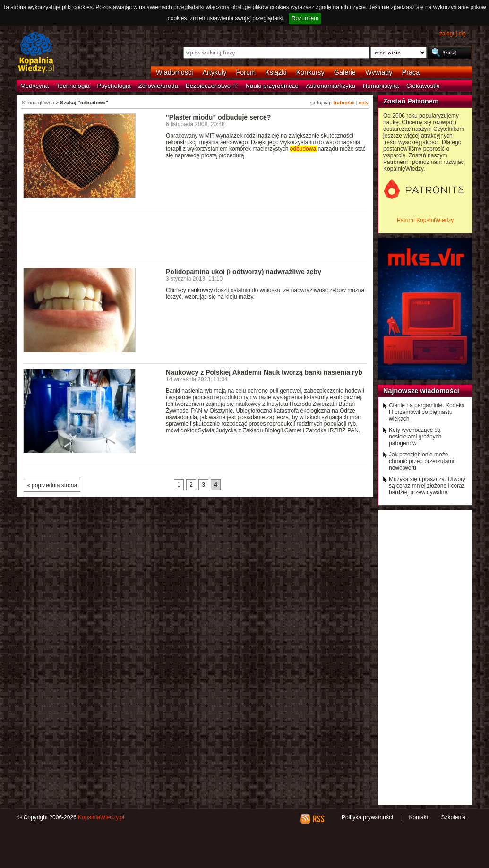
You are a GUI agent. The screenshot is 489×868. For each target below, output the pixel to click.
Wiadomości (174, 72)
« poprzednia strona (52, 485)
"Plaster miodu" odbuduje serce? (218, 117)
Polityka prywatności (367, 817)
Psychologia (114, 86)
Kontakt (418, 817)
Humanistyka (381, 86)
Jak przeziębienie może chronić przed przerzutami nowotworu (421, 461)
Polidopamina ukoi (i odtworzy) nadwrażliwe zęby (244, 272)
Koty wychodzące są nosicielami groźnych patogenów (415, 437)
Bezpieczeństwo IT (212, 86)
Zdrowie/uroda (158, 86)
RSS (318, 819)
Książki (276, 72)
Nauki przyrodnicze (272, 86)
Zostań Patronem (411, 101)
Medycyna (34, 86)
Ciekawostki (423, 86)
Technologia (73, 86)
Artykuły (214, 72)
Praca (411, 72)
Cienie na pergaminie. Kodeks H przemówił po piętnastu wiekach (427, 412)
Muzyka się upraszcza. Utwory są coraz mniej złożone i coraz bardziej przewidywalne (427, 486)
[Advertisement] (195, 235)
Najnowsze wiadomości (421, 391)
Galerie (345, 72)
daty (364, 103)
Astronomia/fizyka (331, 86)
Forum (246, 72)
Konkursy (310, 72)
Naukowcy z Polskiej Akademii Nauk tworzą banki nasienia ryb (264, 372)
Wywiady (379, 72)
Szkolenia (453, 817)
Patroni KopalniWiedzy (425, 220)
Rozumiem (305, 18)
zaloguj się (453, 34)
